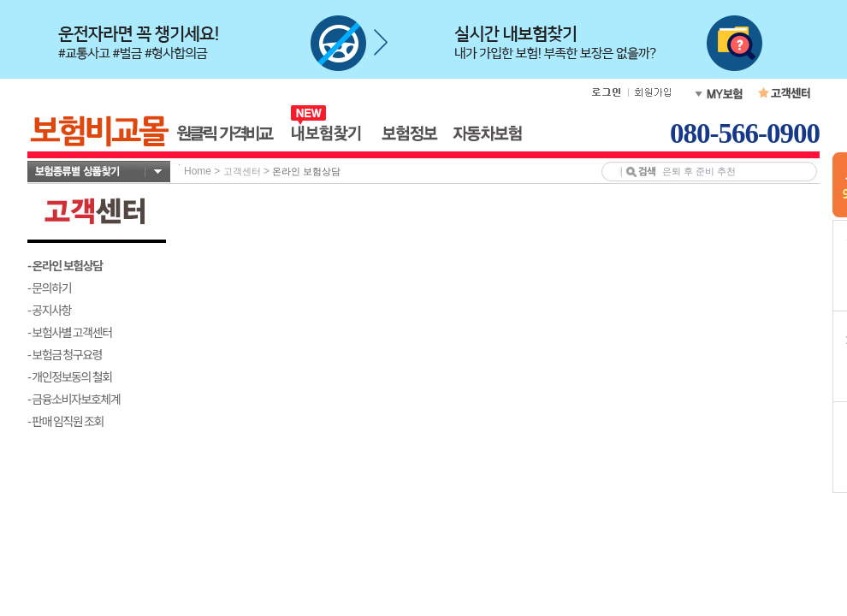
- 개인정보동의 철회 (70, 376)
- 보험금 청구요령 (65, 354)
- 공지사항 (49, 310)
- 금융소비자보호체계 (74, 399)
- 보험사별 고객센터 (70, 332)
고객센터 (242, 171)
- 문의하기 (49, 287)
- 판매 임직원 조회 (65, 421)
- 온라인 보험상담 (65, 265)
